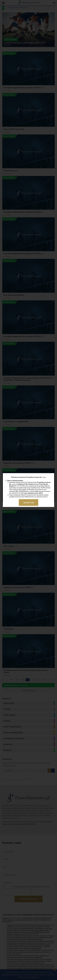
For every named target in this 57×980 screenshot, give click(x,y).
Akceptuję (28, 503)
